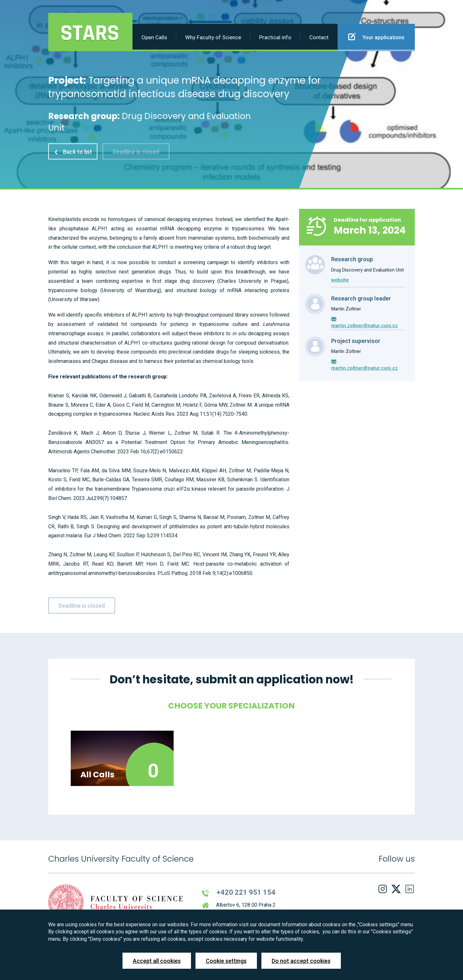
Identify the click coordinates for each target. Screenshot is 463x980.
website (340, 280)
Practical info (275, 37)
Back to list (73, 151)
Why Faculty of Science (213, 37)
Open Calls (154, 37)
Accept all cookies (157, 961)
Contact (319, 37)
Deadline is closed (136, 151)
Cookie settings (226, 961)
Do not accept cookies (301, 961)
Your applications (376, 36)
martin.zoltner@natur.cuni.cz (364, 326)
